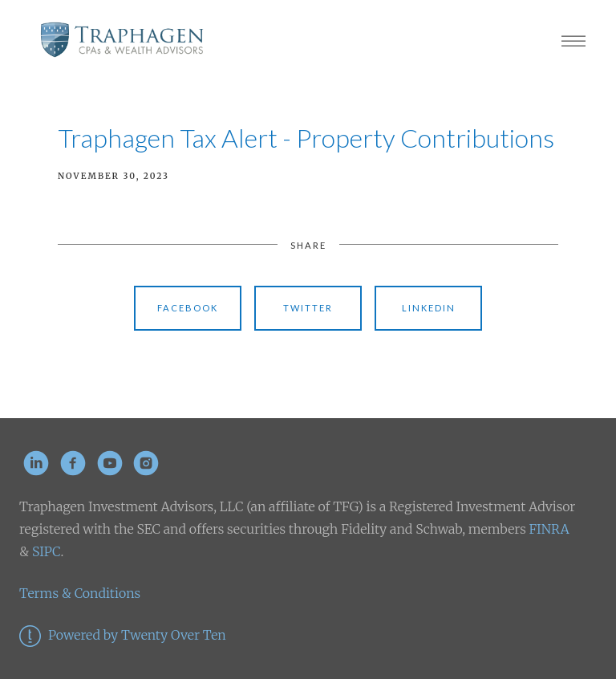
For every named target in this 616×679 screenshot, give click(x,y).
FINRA (549, 529)
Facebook (188, 308)
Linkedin (429, 308)
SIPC (45, 551)
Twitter (308, 308)
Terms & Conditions (80, 593)
